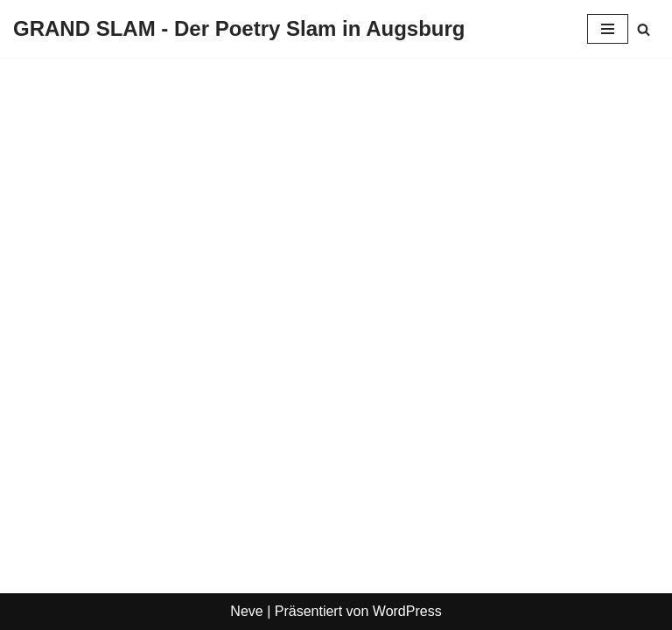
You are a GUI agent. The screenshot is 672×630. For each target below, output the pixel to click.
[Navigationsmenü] (608, 29)
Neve (246, 611)
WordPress (407, 611)
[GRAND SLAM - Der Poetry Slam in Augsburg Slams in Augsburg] (239, 29)
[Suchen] (644, 29)
